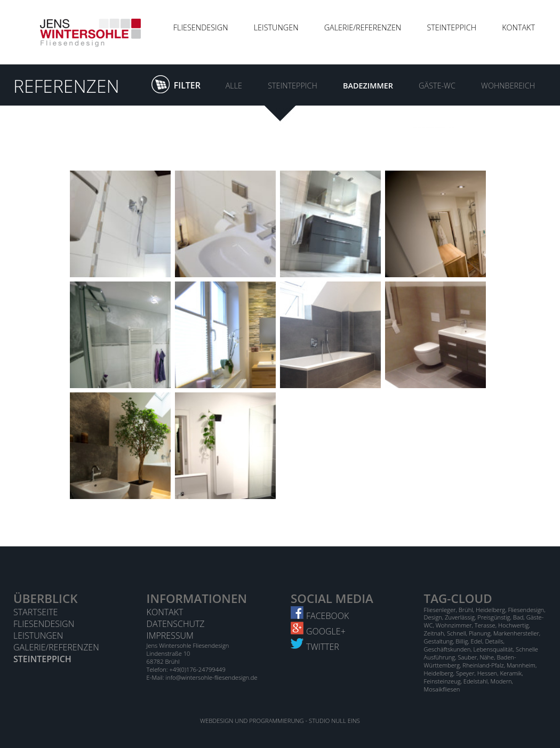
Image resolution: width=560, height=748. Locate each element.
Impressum (170, 636)
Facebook (320, 616)
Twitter (315, 647)
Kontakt (518, 27)
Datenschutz (176, 624)
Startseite (35, 612)
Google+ (318, 631)
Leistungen (276, 27)
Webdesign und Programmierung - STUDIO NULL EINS (280, 721)
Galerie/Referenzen (363, 27)
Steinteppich (451, 27)
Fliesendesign (201, 27)
